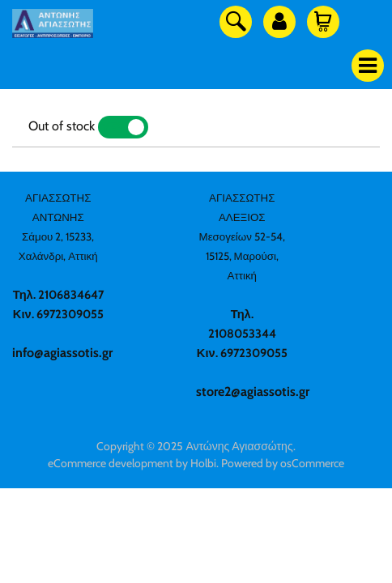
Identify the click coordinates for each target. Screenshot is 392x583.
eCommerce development (111, 463)
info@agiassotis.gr (62, 353)
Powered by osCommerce (283, 463)
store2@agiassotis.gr (253, 392)
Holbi (203, 463)
